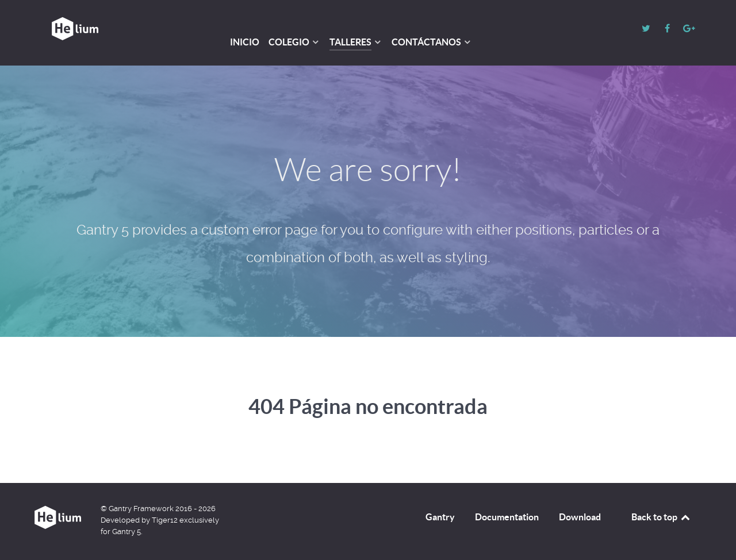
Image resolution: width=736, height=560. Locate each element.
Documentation (507, 517)
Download (580, 517)
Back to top (661, 517)
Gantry (440, 517)
